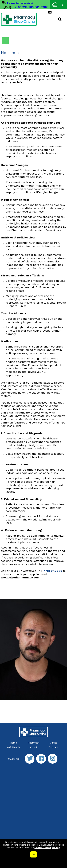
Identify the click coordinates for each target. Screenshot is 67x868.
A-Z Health (13, 747)
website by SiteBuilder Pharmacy (52, 855)
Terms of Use (35, 850)
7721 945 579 (53, 571)
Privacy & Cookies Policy (13, 850)
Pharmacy (34, 743)
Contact (54, 747)
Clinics (54, 743)
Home (13, 743)
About (33, 747)
